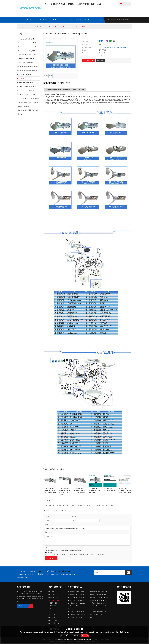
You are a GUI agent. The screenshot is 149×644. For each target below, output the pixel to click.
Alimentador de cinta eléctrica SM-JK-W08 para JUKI (125, 490)
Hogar (29, 20)
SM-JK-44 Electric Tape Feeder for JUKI (112, 47)
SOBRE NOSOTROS (53, 613)
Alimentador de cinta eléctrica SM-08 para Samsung (80, 490)
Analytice (70, 639)
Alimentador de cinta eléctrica (106, 505)
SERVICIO (67, 20)
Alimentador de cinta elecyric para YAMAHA (95, 490)
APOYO (88, 20)
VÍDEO (52, 618)
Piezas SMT (34, 27)
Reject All (64, 636)
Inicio (20, 27)
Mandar (51, 558)
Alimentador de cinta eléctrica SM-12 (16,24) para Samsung (65, 491)
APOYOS (78, 20)
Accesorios (49, 552)
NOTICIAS (53, 620)
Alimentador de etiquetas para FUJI (110, 490)
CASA (21, 20)
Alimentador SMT (50, 505)
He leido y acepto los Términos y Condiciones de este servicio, (74, 554)
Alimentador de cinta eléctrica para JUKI (71, 505)
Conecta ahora (89, 61)
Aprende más (23, 606)
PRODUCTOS (41, 20)
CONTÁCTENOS (55, 623)
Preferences (79, 639)
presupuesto (41, 571)
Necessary (62, 639)
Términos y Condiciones (96, 554)
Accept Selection (74, 636)
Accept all (85, 636)
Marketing (87, 639)
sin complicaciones (63, 571)
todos (26, 27)
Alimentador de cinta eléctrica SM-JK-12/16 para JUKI (50, 490)
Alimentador (44, 27)
